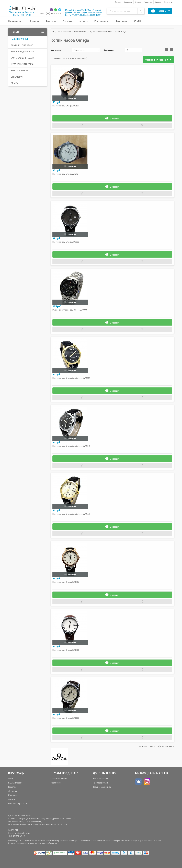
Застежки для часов (22, 58)
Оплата (12, 810)
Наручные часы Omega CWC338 (66, 245)
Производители (100, 794)
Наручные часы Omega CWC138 (66, 659)
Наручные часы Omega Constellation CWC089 (72, 383)
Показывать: (109, 50)
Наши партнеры (100, 789)
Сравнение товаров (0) (158, 60)
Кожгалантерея (19, 71)
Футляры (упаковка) (22, 64)
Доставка (13, 802)
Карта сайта (56, 794)
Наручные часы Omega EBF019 (66, 175)
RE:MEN (137, 21)
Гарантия (12, 798)
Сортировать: (56, 50)
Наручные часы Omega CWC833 (66, 728)
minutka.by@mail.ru (22, 844)
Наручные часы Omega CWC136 (66, 590)
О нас (11, 789)
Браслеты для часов (22, 52)
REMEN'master (15, 794)
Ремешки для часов (22, 45)
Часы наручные (20, 39)
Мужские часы (80, 32)
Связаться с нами (59, 789)
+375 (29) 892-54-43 (51, 13)
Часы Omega (121, 32)
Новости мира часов (18, 814)
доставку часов (28, 854)
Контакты (13, 806)
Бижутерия (17, 77)
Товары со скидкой (102, 798)
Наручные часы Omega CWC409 (66, 106)
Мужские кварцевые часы (101, 32)
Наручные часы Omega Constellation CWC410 (72, 452)
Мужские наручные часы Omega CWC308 (70, 314)
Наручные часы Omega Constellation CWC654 (72, 521)
